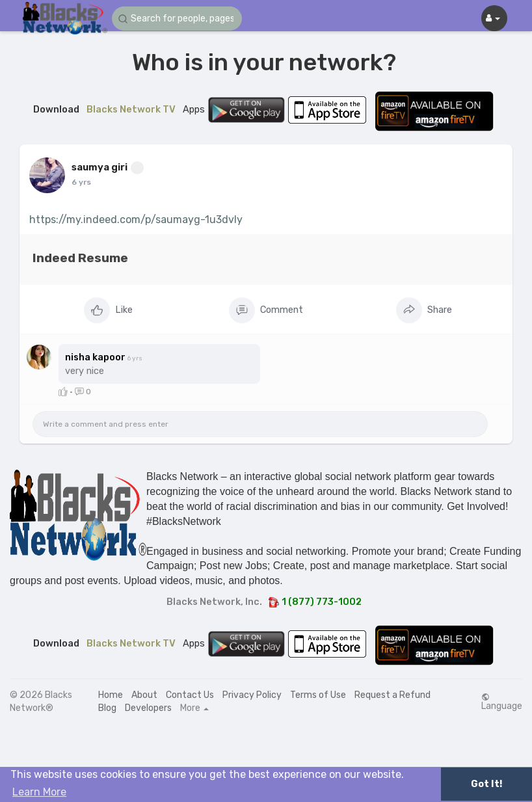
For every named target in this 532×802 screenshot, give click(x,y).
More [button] (194, 708)
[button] (177, 19)
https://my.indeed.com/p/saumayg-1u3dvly (136, 220)
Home (111, 695)
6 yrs (81, 182)
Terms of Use (318, 695)
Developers (148, 708)
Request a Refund (392, 695)
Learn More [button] (39, 792)
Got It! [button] (486, 784)
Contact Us (190, 695)
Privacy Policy (252, 695)
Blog (107, 708)
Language (502, 702)
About (144, 695)
